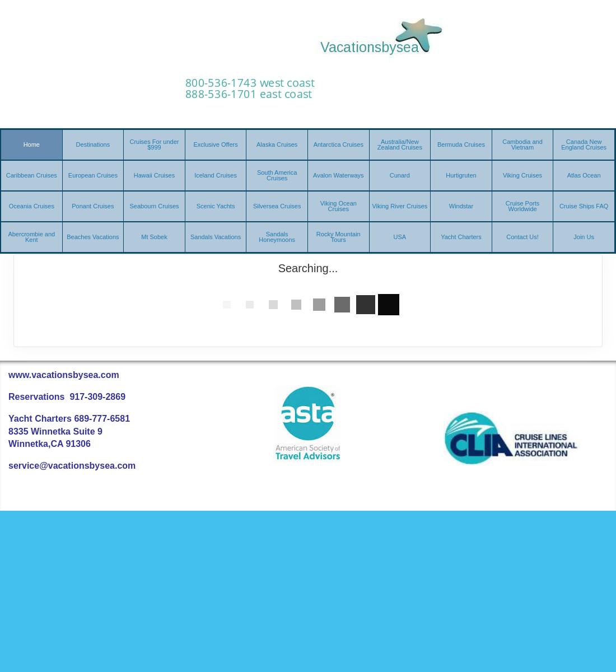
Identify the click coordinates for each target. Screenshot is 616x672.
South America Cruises (277, 175)
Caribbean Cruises (32, 175)
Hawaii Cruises (154, 175)
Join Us (584, 237)
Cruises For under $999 (154, 144)
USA (400, 237)
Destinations (93, 144)
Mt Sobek (154, 237)
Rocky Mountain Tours (339, 237)
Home (32, 144)
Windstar (461, 206)
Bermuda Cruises (461, 144)
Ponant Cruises (93, 206)
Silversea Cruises (277, 206)
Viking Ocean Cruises (339, 206)
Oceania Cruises (32, 206)
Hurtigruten (461, 175)
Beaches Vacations (93, 237)
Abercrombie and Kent (31, 237)
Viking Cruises (522, 175)
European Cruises (93, 175)
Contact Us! (522, 237)
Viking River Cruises (400, 206)
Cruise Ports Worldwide (523, 206)
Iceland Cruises (216, 175)
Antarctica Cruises (339, 144)
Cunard (400, 175)
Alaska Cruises (277, 144)
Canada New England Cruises (584, 144)
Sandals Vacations (216, 237)
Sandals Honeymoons (277, 237)
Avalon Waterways (338, 175)
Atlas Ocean (584, 175)
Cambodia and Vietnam (522, 144)
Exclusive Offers (215, 144)
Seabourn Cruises (154, 206)
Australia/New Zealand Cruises (400, 144)
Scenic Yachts (216, 206)
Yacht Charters (461, 237)
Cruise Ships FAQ (584, 206)
